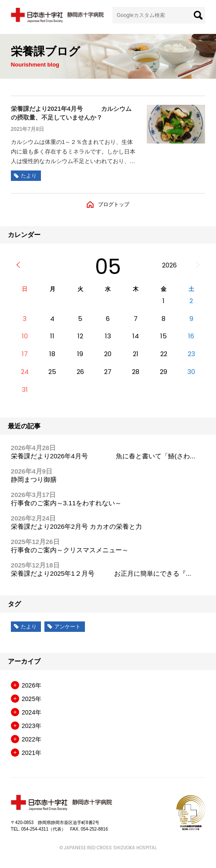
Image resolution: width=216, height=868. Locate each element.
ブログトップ (114, 204)
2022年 (32, 739)
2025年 (32, 699)
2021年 (32, 753)
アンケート (67, 627)
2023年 (32, 726)
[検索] (198, 15)
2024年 (32, 712)
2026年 (32, 685)
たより (29, 627)
